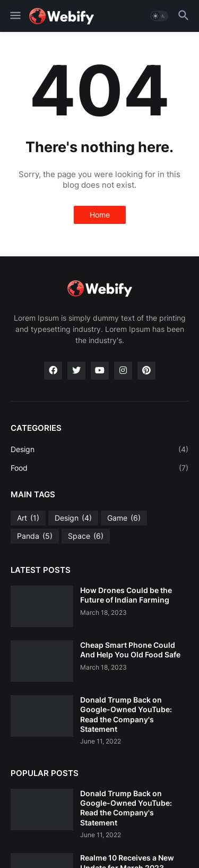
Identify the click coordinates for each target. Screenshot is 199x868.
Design (99, 449)
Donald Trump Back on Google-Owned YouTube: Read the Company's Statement (126, 714)
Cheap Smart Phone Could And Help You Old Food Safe (130, 650)
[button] (15, 16)
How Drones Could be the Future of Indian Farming (126, 595)
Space (86, 536)
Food (99, 468)
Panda (35, 536)
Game (124, 518)
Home (100, 215)
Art (28, 518)
